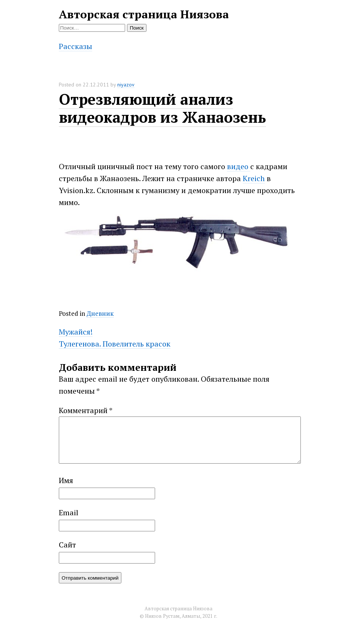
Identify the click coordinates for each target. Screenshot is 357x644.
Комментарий (86, 410)
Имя (66, 489)
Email (69, 521)
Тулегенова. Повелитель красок (115, 344)
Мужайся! (76, 332)
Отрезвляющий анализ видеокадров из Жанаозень (162, 108)
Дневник (100, 313)
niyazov (126, 85)
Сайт (67, 554)
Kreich (254, 178)
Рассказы (75, 46)
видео (239, 166)
